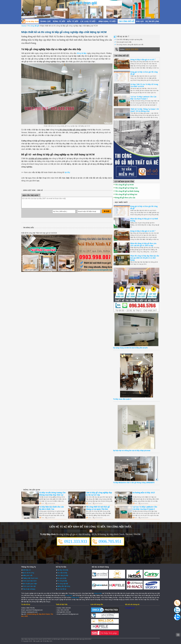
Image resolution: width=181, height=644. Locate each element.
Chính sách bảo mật (29, 586)
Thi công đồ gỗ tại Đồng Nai (126, 194)
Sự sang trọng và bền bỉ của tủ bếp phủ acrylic (130, 348)
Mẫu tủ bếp (73, 21)
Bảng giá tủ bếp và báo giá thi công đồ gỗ (144, 73)
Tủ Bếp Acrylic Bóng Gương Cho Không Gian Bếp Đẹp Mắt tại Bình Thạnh (52, 495)
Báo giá (140, 21)
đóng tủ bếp (82, 53)
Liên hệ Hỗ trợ (62, 589)
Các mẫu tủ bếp (62, 573)
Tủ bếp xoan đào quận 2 (122, 399)
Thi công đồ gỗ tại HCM (124, 185)
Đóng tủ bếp (59, 21)
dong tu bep (98, 593)
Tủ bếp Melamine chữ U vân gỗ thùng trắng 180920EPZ (134, 483)
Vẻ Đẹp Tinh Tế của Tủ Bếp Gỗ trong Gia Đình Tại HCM (144, 85)
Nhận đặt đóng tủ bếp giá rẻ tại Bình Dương (144, 220)
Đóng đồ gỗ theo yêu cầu (125, 198)
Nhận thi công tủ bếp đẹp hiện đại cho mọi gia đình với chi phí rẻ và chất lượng (145, 258)
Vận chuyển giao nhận (30, 584)
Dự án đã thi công (28, 573)
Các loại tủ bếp (88, 21)
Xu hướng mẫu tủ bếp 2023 (144, 492)
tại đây (67, 172)
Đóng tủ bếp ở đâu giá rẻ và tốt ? (143, 59)
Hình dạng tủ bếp (107, 21)
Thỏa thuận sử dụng (29, 589)
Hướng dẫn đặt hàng (64, 586)
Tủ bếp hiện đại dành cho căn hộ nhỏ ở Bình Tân (51, 508)
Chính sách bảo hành (29, 581)
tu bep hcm (69, 595)
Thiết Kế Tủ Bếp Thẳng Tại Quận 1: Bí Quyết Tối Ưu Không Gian (145, 110)
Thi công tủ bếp (62, 581)
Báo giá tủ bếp (62, 578)
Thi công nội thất (62, 584)
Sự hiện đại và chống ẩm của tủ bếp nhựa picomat (132, 451)
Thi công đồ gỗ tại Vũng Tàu (126, 188)
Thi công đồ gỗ (126, 21)
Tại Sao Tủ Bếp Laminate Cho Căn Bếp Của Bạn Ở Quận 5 (143, 98)
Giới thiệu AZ (27, 570)
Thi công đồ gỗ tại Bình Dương (127, 191)
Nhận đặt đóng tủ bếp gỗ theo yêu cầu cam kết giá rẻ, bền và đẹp (143, 244)
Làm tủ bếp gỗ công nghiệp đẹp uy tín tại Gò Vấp (99, 494)
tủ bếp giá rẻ (75, 598)
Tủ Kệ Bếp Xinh (130, 608)
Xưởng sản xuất (27, 575)
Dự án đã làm (152, 21)
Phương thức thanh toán (30, 578)
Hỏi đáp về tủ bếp (63, 570)
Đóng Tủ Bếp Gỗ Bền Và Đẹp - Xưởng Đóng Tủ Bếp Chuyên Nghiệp (30, 21)
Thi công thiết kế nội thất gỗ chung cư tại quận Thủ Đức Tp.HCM (98, 509)
